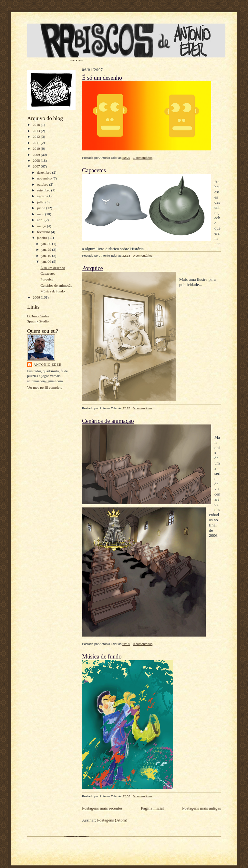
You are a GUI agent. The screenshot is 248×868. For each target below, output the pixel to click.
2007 (37, 166)
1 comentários (143, 158)
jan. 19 (47, 256)
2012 (37, 137)
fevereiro (44, 232)
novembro (45, 178)
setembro (44, 190)
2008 (37, 160)
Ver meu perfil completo (45, 387)
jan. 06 (47, 261)
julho (41, 202)
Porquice (47, 279)
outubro (43, 184)
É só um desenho (53, 268)
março (42, 226)
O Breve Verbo (38, 316)
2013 (37, 131)
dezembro (45, 172)
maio (41, 214)
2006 (37, 297)
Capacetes (48, 273)
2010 (37, 148)
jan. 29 (47, 250)
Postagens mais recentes (102, 808)
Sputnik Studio (38, 321)
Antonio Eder (47, 365)
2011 (37, 143)
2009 (37, 155)
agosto (42, 196)
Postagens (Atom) (112, 820)
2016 (37, 125)
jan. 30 (47, 244)
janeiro (43, 238)
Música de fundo (52, 291)
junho (42, 208)
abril (41, 220)
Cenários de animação (56, 285)
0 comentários (143, 255)
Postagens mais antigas (201, 808)
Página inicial (152, 808)
